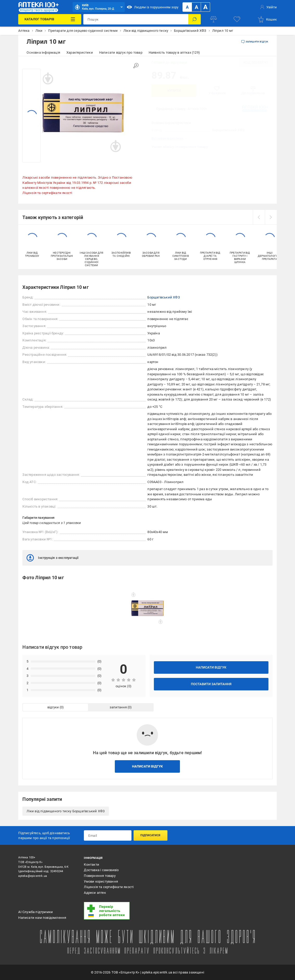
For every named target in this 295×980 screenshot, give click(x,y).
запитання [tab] (118, 707)
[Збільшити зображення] (136, 66)
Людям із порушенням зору (153, 7)
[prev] (259, 217)
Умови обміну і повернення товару (180, 147)
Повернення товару (100, 876)
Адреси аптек (95, 893)
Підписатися (150, 835)
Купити (174, 90)
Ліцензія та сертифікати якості (47, 193)
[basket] (267, 19)
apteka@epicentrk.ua (33, 876)
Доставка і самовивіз (101, 870)
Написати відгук (211, 667)
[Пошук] (194, 19)
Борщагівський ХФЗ (164, 297)
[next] (271, 217)
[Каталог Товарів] (50, 19)
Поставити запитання (211, 684)
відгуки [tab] (53, 707)
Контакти (92, 864)
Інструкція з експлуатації (52, 558)
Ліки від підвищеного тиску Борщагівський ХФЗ (66, 811)
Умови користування (101, 881)
